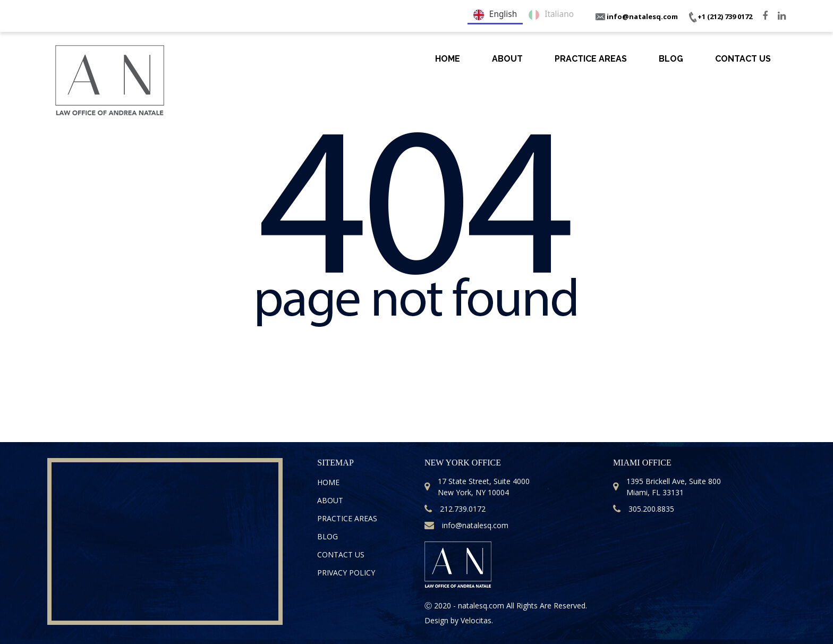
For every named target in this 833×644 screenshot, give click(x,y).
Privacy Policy (346, 573)
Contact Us (743, 59)
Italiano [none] (551, 15)
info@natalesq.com (637, 16)
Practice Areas (591, 59)
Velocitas (476, 620)
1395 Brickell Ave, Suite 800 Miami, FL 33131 (667, 487)
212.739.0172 (455, 509)
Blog (671, 59)
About (507, 59)
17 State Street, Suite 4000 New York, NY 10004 (477, 487)
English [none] (495, 15)
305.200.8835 (644, 509)
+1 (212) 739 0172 (720, 16)
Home (448, 59)
